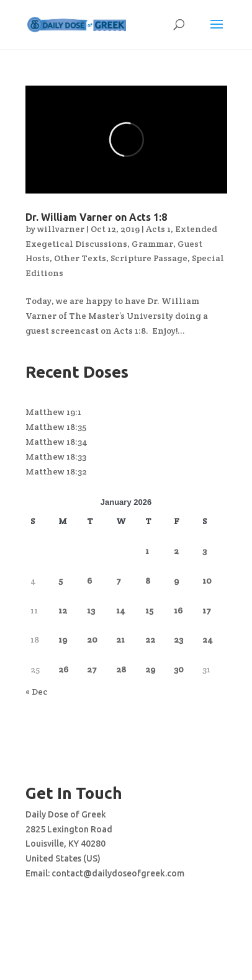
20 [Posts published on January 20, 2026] (92, 639)
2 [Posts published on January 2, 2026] (176, 551)
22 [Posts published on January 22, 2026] (150, 639)
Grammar (152, 244)
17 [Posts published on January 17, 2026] (207, 610)
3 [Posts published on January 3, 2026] (205, 551)
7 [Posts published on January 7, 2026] (119, 581)
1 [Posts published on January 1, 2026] (147, 551)
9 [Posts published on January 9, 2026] (176, 581)
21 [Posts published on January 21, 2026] (120, 639)
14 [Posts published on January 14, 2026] (121, 610)
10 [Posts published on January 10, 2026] (207, 581)
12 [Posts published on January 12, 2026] (63, 610)
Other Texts (80, 258)
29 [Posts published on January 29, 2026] (150, 669)
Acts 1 (158, 229)
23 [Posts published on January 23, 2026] (178, 639)
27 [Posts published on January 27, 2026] (92, 669)
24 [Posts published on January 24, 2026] (208, 639)
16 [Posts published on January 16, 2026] (178, 610)
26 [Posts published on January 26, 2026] (63, 669)
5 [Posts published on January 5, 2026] (61, 581)
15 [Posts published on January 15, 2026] (149, 610)
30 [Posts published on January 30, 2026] (179, 669)
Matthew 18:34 (56, 442)
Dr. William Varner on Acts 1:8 (96, 217)
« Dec (37, 692)
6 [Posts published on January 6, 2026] (89, 581)
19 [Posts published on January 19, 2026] (63, 639)
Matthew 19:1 (53, 412)
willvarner (61, 229)
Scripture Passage (149, 258)
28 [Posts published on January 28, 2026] (121, 669)
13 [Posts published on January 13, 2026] (91, 610)
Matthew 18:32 (56, 471)
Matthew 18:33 (56, 457)
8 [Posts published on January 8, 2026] (148, 581)
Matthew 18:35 (56, 427)
